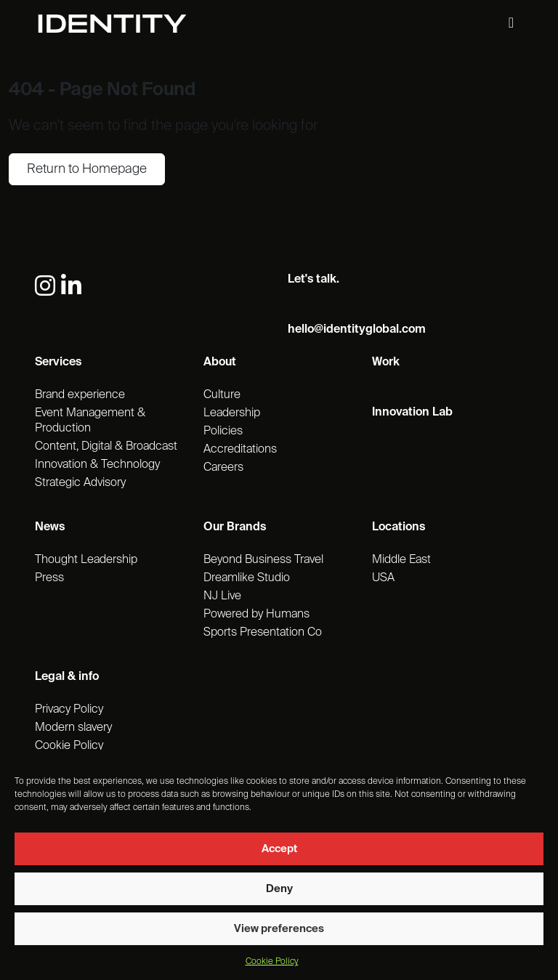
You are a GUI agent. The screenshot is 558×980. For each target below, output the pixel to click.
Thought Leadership (86, 560)
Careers (223, 468)
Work (386, 363)
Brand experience (80, 395)
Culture (222, 395)
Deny (279, 889)
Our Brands (235, 527)
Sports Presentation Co (263, 633)
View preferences (279, 929)
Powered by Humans (256, 615)
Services (58, 363)
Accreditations (240, 450)
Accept (279, 849)
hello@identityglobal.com (357, 330)
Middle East (401, 560)
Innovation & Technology (97, 465)
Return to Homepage (87, 169)
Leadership (232, 413)
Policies (223, 432)
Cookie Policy (272, 962)
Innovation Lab (412, 413)
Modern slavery (73, 728)
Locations (399, 527)
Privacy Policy (69, 710)
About (220, 363)
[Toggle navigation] (511, 23)
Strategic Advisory (80, 483)
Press (49, 578)
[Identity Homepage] (128, 24)
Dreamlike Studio (247, 578)
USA (383, 578)
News (50, 527)
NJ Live (222, 596)
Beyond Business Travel (263, 560)
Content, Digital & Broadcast (106, 447)
